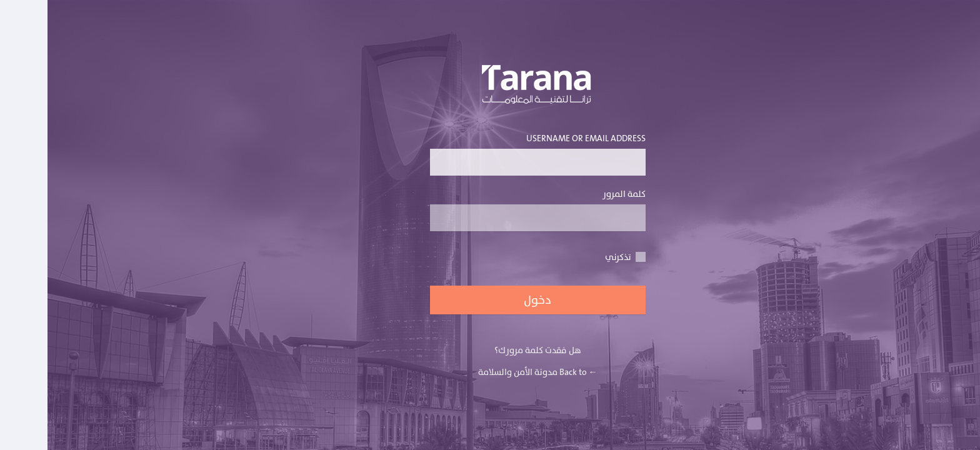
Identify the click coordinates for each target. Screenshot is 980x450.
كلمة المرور (490, 209)
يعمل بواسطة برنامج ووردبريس (490, 88)
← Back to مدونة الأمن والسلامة (490, 372)
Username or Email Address (490, 153)
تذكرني (578, 257)
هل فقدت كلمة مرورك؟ (490, 350)
